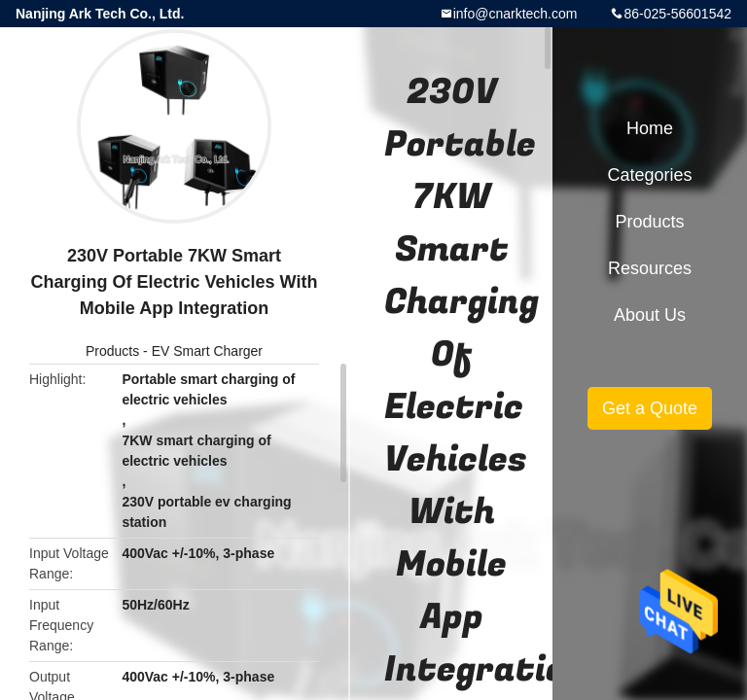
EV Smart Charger (207, 351)
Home (650, 128)
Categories (649, 175)
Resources (650, 268)
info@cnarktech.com (516, 14)
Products (112, 351)
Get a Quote (650, 408)
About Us (650, 315)
